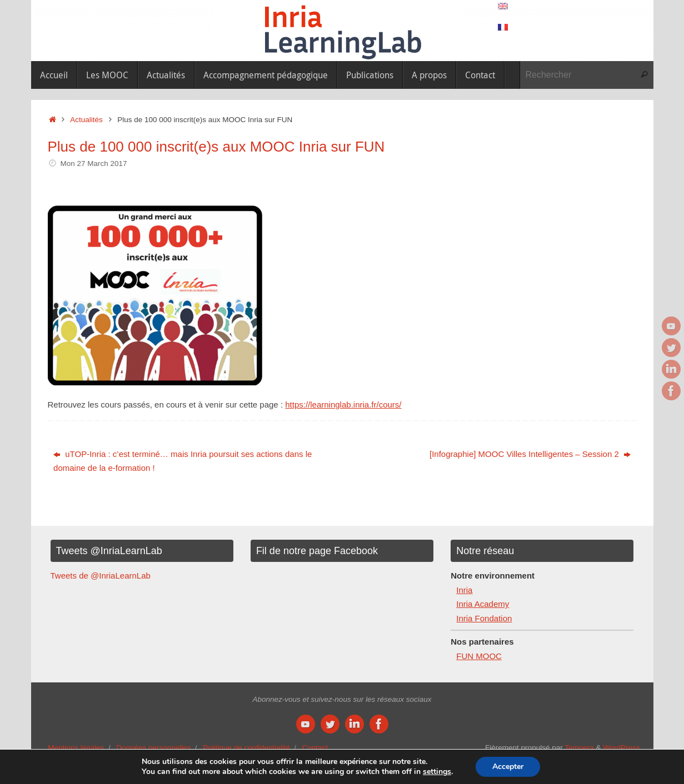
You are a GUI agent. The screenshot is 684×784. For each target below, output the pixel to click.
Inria (464, 590)
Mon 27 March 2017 (93, 164)
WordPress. (622, 748)
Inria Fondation (484, 618)
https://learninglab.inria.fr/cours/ (343, 404)
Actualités (86, 120)
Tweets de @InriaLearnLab (101, 576)
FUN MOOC (479, 656)
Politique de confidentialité (246, 748)
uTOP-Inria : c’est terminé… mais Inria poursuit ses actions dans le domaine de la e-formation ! (183, 461)
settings (437, 772)
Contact (315, 748)
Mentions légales (76, 748)
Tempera (579, 748)
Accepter (508, 767)
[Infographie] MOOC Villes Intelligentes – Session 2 (530, 454)
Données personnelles (153, 748)
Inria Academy (483, 604)
